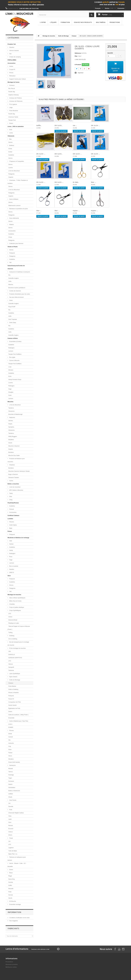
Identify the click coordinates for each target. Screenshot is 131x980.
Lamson (11, 351)
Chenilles (12, 604)
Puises (10, 531)
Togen (10, 778)
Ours (10, 822)
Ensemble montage (15, 904)
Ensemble (11, 718)
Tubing (10, 632)
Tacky (11, 493)
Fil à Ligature (13, 104)
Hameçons (12, 765)
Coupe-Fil (12, 69)
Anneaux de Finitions (15, 98)
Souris (10, 443)
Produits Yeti (12, 44)
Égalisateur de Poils (14, 708)
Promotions (115, 22)
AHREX (11, 794)
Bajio (11, 528)
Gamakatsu (12, 787)
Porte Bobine (12, 686)
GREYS (11, 572)
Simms (10, 142)
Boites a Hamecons (14, 791)
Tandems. (11, 433)
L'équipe (53, 22)
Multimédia (101, 22)
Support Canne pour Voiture (17, 79)
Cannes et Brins (13, 338)
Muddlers (11, 440)
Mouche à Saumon (14, 446)
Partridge (11, 775)
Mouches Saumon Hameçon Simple (19, 471)
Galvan (11, 544)
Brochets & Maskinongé (15, 414)
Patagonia (11, 174)
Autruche (11, 743)
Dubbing (12, 636)
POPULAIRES (12, 60)
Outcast (11, 509)
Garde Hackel (12, 705)
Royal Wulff (12, 307)
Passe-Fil (11, 699)
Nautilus (12, 569)
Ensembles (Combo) (15, 341)
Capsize (11, 177)
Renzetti (11, 889)
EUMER (11, 727)
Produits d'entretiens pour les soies (19, 294)
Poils (11, 810)
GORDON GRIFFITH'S (15, 658)
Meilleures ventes (11, 967)
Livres (11, 133)
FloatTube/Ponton (13, 503)
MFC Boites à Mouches (16, 490)
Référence (78, 53)
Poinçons (11, 696)
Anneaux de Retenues (16, 101)
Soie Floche (13, 800)
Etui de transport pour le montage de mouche (18, 644)
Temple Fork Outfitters (15, 354)
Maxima (11, 285)
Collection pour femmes (16, 243)
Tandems (11, 408)
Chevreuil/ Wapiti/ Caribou (16, 813)
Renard (11, 825)
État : (76, 56)
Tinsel (11, 838)
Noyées (11, 449)
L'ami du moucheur (15, 487)
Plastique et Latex (14, 623)
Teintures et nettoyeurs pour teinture (17, 859)
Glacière (12, 47)
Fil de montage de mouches (17, 648)
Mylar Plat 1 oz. (13, 854)
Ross (11, 557)
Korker (10, 152)
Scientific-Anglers (14, 278)
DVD (10, 130)
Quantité (110, 53)
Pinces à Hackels (14, 693)
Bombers (11, 452)
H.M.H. (10, 724)
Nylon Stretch (13, 677)
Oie (9, 740)
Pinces (11, 73)
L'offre (43, 22)
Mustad (11, 768)
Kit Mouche (12, 901)
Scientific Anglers (13, 335)
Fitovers (11, 522)
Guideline (11, 155)
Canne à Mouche (14, 360)
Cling (11, 500)
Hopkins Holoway (14, 95)
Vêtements (11, 136)
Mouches (10, 402)
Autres (11, 66)
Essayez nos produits (83, 22)
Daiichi (10, 784)
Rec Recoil (12, 88)
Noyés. (10, 424)
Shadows (12, 465)
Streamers (11, 411)
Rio (9, 275)
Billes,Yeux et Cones (15, 601)
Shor (10, 496)
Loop (10, 367)
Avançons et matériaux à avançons (19, 272)
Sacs (9, 576)
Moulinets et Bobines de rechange (18, 538)
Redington (11, 348)
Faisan (10, 753)
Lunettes (10, 519)
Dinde (10, 734)
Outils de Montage (14, 680)
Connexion (121, 8)
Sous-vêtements (14, 218)
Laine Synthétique (14, 674)
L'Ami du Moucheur (14, 171)
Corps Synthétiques (15, 610)
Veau (10, 816)
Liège (11, 107)
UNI (10, 651)
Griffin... (39, 125)
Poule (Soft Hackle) (14, 762)
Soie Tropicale (13, 319)
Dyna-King (12, 879)
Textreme (11, 670)
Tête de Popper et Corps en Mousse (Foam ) (19, 628)
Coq (10, 746)
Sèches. (11, 421)
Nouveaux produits (12, 964)
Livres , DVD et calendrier (16, 126)
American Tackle (13, 117)
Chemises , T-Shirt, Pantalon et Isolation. (18, 182)
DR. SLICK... (58, 125)
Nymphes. (11, 427)
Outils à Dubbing (13, 689)
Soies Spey (12, 322)
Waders (11, 224)
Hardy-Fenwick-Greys (15, 379)
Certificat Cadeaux (13, 515)
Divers (11, 123)
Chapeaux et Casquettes (16, 161)
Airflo (10, 281)
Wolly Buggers (13, 436)
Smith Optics (13, 525)
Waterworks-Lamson (14, 205)
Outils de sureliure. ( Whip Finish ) (18, 715)
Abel (10, 541)
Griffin (10, 885)
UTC (10, 614)
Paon (10, 749)
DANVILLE (12, 655)
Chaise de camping (15, 57)
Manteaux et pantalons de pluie (18, 209)
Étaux (11, 873)
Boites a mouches (13, 484)
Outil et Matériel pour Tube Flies (19, 721)
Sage (10, 389)
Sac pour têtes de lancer (16, 297)
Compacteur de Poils (15, 702)
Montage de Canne (14, 82)
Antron (10, 617)
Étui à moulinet (14, 566)
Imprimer (81, 73)
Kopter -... (76, 211)
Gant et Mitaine (14, 199)
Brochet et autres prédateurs (17, 288)
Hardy (11, 550)
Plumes (11, 731)
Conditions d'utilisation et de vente (19, 918)
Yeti (10, 262)
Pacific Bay (12, 92)
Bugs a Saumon (13, 474)
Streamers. (12, 430)
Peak (10, 892)
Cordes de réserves (15, 291)
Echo (10, 376)
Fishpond (12, 253)
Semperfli (11, 667)
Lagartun (11, 848)
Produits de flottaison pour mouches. (16, 460)
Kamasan (11, 781)
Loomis (11, 168)
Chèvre (11, 832)
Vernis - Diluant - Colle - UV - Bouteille (17, 865)
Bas (10, 139)
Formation (65, 22)
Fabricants (13, 928)
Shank (10, 797)
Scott (10, 395)
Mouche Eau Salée (14, 455)
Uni (9, 803)
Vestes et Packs (13, 247)
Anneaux (12, 85)
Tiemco (11, 772)
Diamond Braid (13, 620)
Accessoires (12, 63)
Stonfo (10, 898)
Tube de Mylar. (13, 851)
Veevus (11, 664)
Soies (11, 300)
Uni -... (75, 125)
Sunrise (11, 882)
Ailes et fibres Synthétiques (17, 598)
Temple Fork (12, 120)
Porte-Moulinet (13, 111)
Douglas (11, 392)
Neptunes (12, 417)
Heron (10, 756)
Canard (11, 737)
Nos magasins (13, 921)
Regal (10, 876)
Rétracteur (12, 76)
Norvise (11, 895)
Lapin (10, 819)
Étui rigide (12, 357)
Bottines (12, 145)
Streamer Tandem (14, 477)
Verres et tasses (14, 50)
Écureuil (11, 829)
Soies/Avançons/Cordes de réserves (16, 267)
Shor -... (94, 182)
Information (14, 912)
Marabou (11, 759)
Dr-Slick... (76, 182)
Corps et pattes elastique (16, 607)
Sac (10, 54)
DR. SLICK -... (95, 125)
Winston (11, 370)
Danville (11, 806)
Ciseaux (11, 683)
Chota (10, 149)
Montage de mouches (14, 595)
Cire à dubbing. (13, 639)
